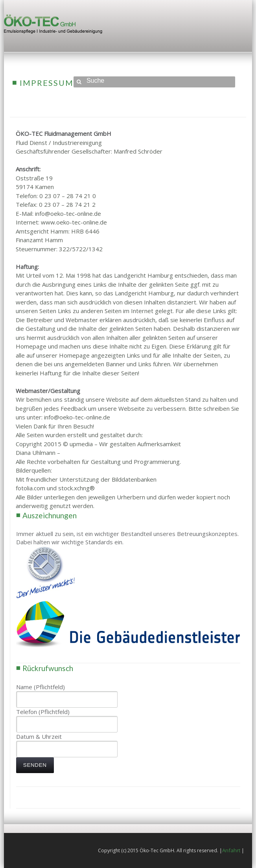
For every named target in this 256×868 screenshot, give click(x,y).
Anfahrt (231, 850)
